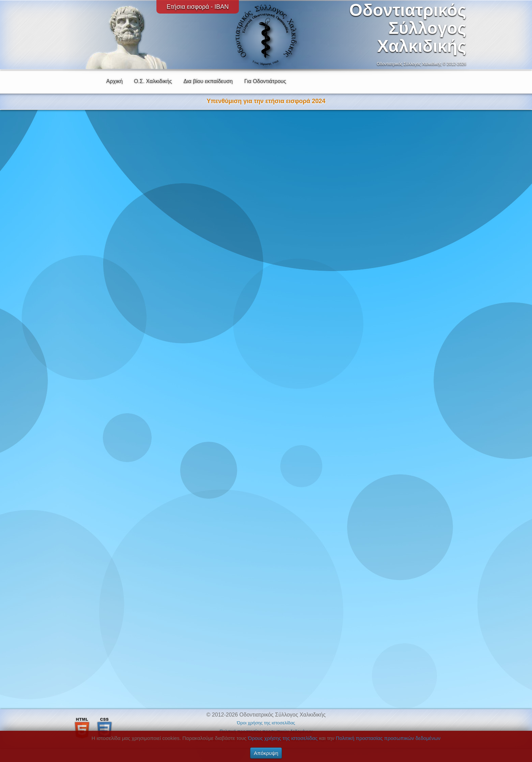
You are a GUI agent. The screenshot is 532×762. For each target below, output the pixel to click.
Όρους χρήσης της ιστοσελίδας (283, 738)
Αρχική (115, 81)
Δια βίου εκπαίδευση (208, 81)
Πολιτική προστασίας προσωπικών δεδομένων (388, 738)
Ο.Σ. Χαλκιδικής (153, 81)
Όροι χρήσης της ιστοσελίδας (266, 723)
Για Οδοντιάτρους (265, 81)
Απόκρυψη (266, 753)
